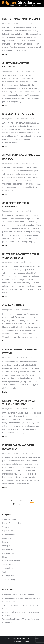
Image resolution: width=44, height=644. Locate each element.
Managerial (7, 546)
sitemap (27, 641)
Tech (4, 572)
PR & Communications (11, 561)
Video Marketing (9, 580)
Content (5, 527)
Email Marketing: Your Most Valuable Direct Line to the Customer (21, 600)
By (16, 23)
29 (26, 500)
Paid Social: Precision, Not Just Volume (18, 595)
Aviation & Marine (9, 519)
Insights (5, 542)
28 (21, 500)
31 (37, 500)
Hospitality (7, 538)
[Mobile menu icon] (39, 4)
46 (24, 504)
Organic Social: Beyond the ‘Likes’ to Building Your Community (22, 614)
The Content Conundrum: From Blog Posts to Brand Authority (20, 607)
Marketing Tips (8, 553)
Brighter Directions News (12, 523)
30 (32, 500)
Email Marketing (9, 534)
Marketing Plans (9, 550)
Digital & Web (8, 531)
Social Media (7, 565)
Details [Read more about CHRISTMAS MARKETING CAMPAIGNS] (5, 105)
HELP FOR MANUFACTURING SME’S (21, 19)
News (5, 557)
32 (14, 504)
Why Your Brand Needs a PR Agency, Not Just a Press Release (21, 621)
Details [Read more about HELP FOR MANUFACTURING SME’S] (5, 54)
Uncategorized (7, 23)
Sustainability (8, 568)
